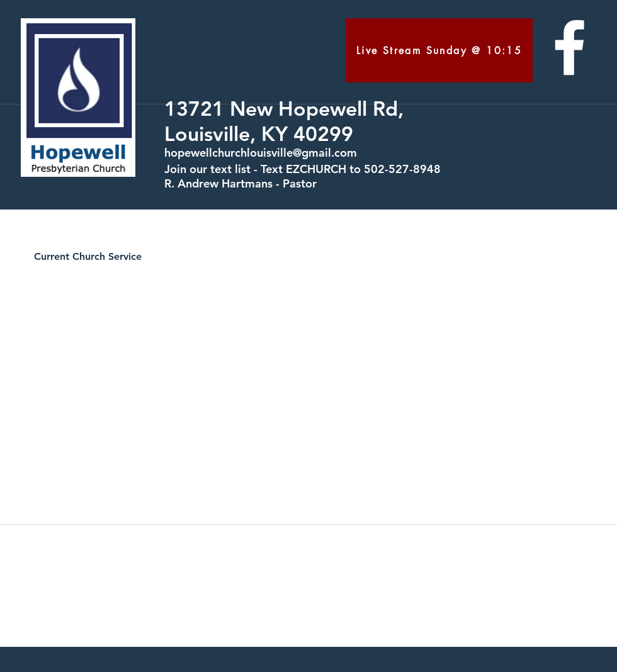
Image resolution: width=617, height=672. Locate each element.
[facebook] (569, 48)
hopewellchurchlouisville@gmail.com (261, 153)
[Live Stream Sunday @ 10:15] (439, 50)
